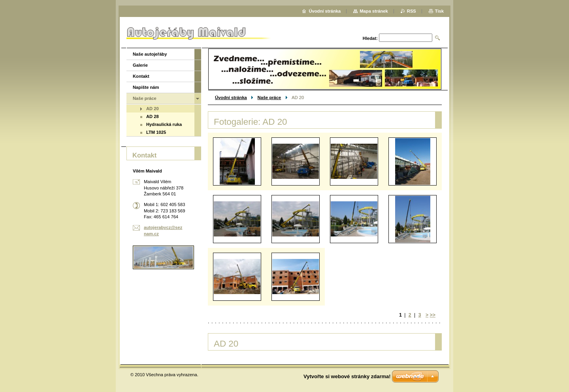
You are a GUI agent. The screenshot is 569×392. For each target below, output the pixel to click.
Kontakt (141, 76)
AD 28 (153, 116)
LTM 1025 (156, 132)
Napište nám (146, 87)
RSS (412, 11)
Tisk (439, 11)
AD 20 (153, 109)
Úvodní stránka (231, 98)
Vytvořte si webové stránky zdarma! (347, 376)
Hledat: (370, 38)
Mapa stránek (374, 11)
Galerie (140, 65)
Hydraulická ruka (164, 124)
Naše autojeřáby (150, 54)
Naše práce (269, 98)
